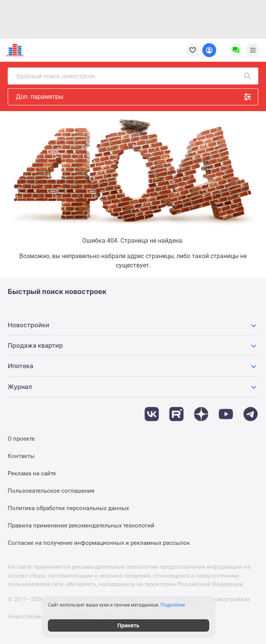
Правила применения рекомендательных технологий (81, 526)
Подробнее (177, 605)
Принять (133, 625)
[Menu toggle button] (253, 50)
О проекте (21, 439)
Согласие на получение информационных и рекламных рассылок (99, 543)
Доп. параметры (134, 97)
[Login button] (209, 50)
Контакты (21, 456)
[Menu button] (236, 50)
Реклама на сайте (32, 473)
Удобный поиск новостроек (134, 76)
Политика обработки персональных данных (68, 508)
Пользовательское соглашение (51, 491)
